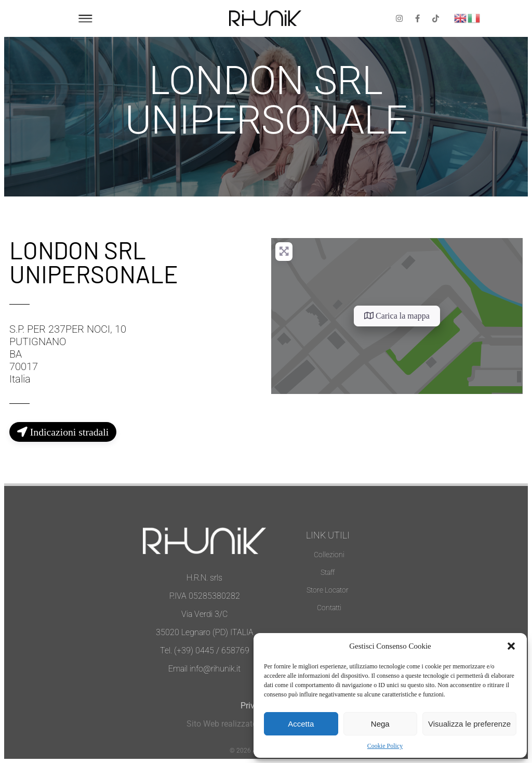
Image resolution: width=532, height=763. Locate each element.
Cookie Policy (385, 746)
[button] (511, 646)
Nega (380, 724)
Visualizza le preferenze (469, 724)
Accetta (301, 724)
